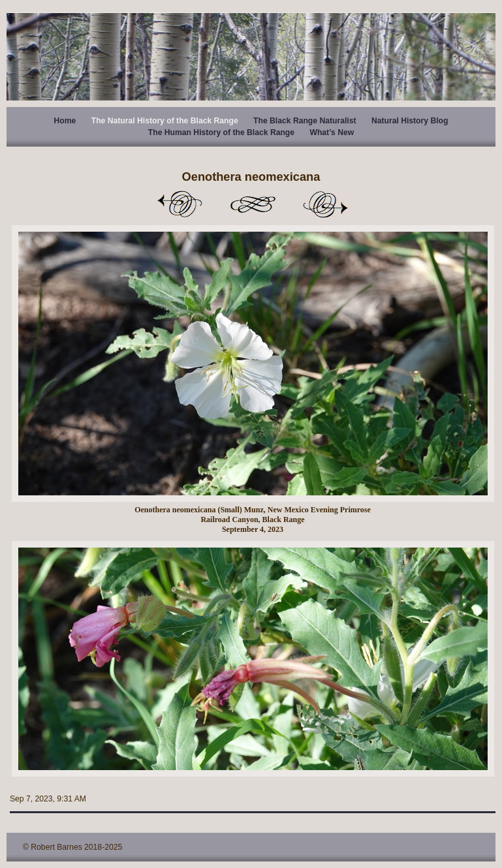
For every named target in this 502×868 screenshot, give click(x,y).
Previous (180, 204)
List (253, 204)
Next (326, 204)
